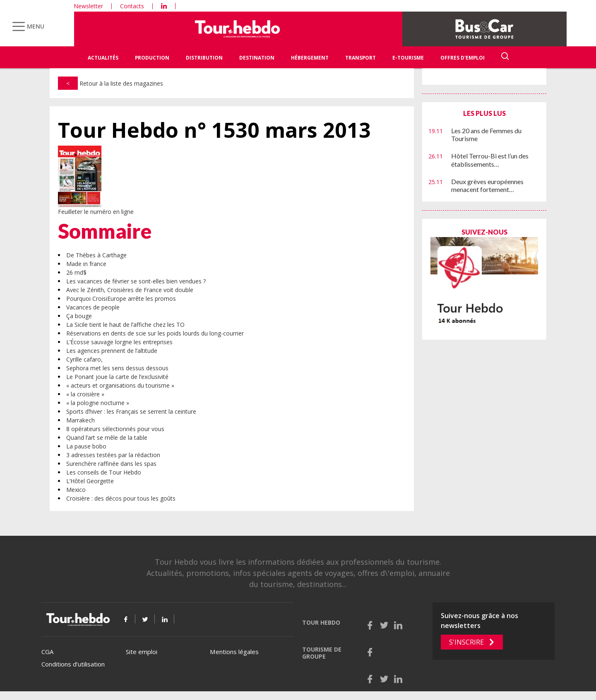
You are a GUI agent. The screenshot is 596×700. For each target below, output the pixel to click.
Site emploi (142, 652)
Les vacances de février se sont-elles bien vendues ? (136, 281)
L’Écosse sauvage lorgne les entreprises (119, 342)
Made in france (86, 264)
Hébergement (310, 58)
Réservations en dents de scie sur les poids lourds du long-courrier (155, 333)
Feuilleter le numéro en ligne (96, 212)
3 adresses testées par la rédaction (113, 455)
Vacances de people (93, 307)
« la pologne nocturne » (98, 403)
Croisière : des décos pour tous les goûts (121, 498)
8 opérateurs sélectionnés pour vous (115, 429)
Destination (257, 58)
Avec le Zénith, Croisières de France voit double (130, 290)
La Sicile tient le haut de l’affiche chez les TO (125, 325)
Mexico (76, 490)
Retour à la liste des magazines (111, 83)
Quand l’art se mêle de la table (107, 437)
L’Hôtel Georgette (90, 481)
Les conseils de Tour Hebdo (104, 472)
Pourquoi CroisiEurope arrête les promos (121, 298)
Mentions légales (234, 652)
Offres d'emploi (463, 58)
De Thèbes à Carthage (96, 255)
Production (152, 58)
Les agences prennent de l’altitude (112, 351)
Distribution (204, 58)
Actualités (103, 58)
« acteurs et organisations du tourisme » (120, 385)
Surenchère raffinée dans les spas (111, 464)
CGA (47, 652)
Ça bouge (79, 316)
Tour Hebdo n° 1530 (214, 130)
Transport (360, 58)
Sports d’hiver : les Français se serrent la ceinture (131, 411)
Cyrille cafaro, (84, 359)
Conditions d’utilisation (73, 664)
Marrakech (81, 420)
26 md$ (76, 272)
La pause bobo (86, 446)
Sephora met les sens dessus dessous (117, 368)
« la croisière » (85, 394)
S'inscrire (466, 642)
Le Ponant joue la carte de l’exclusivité (117, 377)
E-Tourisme (408, 58)
